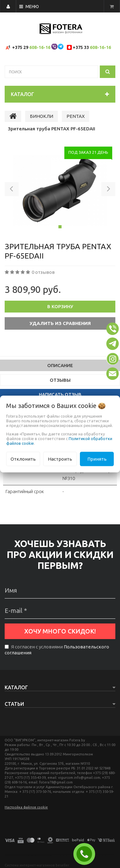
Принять (97, 459)
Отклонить (23, 459)
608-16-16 (40, 47)
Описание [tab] (60, 365)
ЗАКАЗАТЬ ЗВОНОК (87, 854)
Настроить (60, 459)
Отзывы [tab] (60, 380)
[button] (12, 190)
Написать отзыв (60, 394)
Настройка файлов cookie (26, 807)
